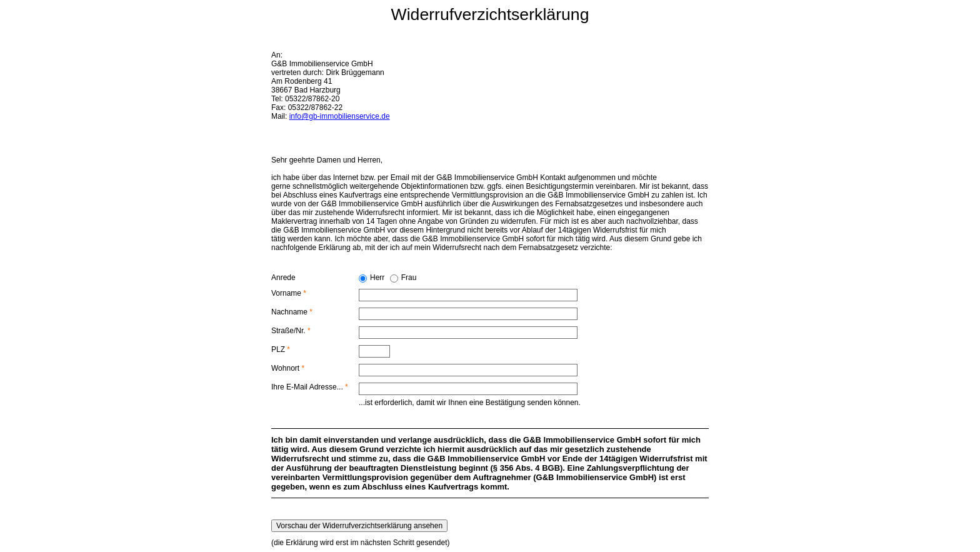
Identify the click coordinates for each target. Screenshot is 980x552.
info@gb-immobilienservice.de (340, 116)
